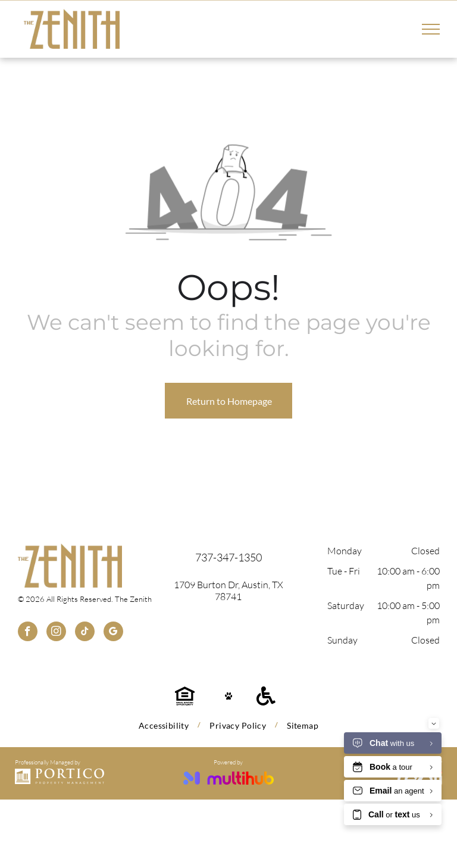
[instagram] (56, 633)
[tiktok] (85, 633)
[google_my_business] (113, 633)
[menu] (431, 29)
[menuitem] (165, 725)
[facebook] (28, 633)
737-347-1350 (228, 557)
